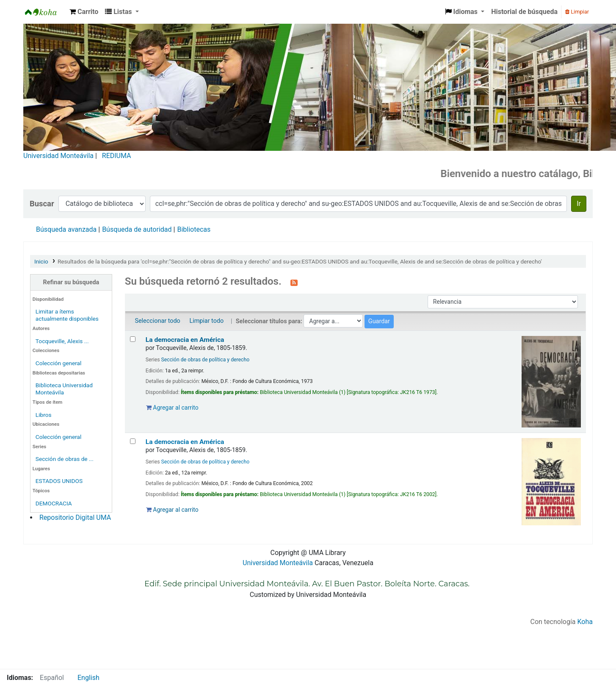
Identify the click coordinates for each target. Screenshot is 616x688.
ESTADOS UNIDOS (59, 481)
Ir (579, 204)
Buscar (42, 204)
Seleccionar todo (157, 321)
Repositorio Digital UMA (75, 517)
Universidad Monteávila (58, 156)
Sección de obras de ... (65, 459)
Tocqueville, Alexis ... (62, 341)
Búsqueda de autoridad (137, 229)
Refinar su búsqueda (71, 282)
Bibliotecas (194, 229)
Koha (585, 622)
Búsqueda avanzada (66, 229)
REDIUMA (117, 156)
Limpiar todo (206, 321)
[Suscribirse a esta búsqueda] (294, 282)
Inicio (41, 261)
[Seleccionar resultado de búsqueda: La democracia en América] (133, 339)
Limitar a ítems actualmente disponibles (67, 315)
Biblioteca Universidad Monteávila (45, 12)
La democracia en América (185, 340)
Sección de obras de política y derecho (206, 360)
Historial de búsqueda (524, 12)
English (88, 678)
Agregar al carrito (172, 408)
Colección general (59, 363)
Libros (44, 415)
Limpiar (577, 12)
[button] (84, 12)
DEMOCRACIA (54, 503)
